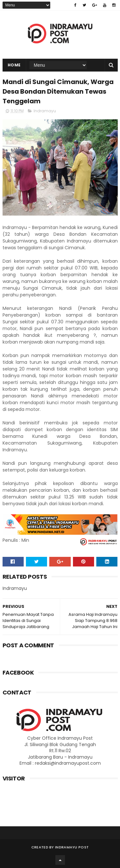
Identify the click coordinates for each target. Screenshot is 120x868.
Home (14, 65)
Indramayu (45, 111)
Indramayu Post (72, 847)
